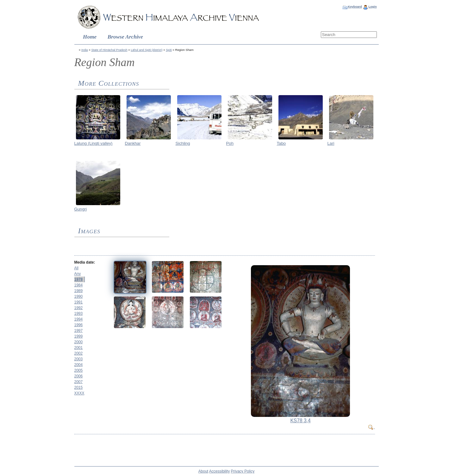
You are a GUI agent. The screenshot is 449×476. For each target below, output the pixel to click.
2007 (79, 382)
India (85, 50)
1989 (79, 291)
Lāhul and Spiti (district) (147, 50)
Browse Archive (125, 37)
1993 (79, 314)
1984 (79, 285)
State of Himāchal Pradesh (109, 50)
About (203, 471)
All (76, 268)
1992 (79, 308)
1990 (79, 296)
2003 (79, 359)
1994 (79, 319)
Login (372, 6)
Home (90, 37)
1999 (79, 336)
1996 (79, 325)
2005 (79, 370)
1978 (79, 279)
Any (78, 274)
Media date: (85, 262)
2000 (79, 342)
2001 (79, 348)
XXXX (79, 393)
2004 (79, 365)
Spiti (169, 50)
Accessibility (219, 471)
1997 (79, 331)
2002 (79, 353)
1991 (79, 302)
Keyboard (355, 6)
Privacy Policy (243, 471)
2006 (79, 376)
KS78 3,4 (300, 421)
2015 (79, 388)
